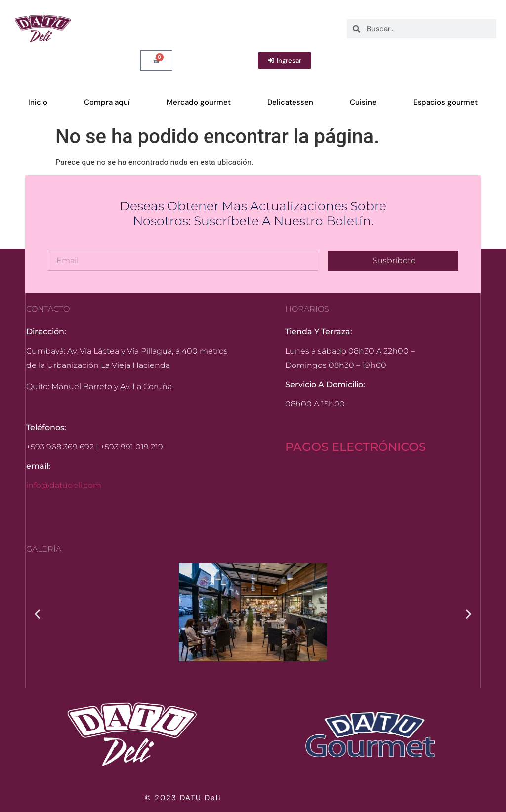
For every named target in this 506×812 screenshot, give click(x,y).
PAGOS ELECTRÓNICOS (356, 447)
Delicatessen (290, 102)
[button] (37, 614)
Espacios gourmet (445, 102)
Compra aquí (107, 102)
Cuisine (363, 102)
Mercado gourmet (199, 102)
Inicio (38, 102)
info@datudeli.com (64, 485)
